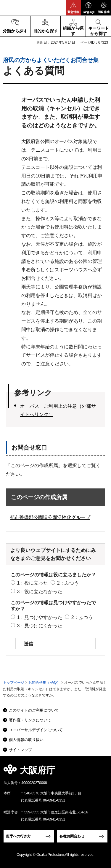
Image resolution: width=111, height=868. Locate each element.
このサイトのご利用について (34, 710)
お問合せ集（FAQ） (44, 683)
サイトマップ (20, 750)
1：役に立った (32, 583)
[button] (73, 8)
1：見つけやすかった (40, 617)
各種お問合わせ (72, 836)
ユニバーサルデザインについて (36, 730)
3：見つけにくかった (40, 626)
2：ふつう (68, 583)
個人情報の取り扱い (26, 740)
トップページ (14, 683)
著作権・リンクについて (30, 720)
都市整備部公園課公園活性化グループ (50, 517)
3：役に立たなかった (40, 592)
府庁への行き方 (18, 836)
